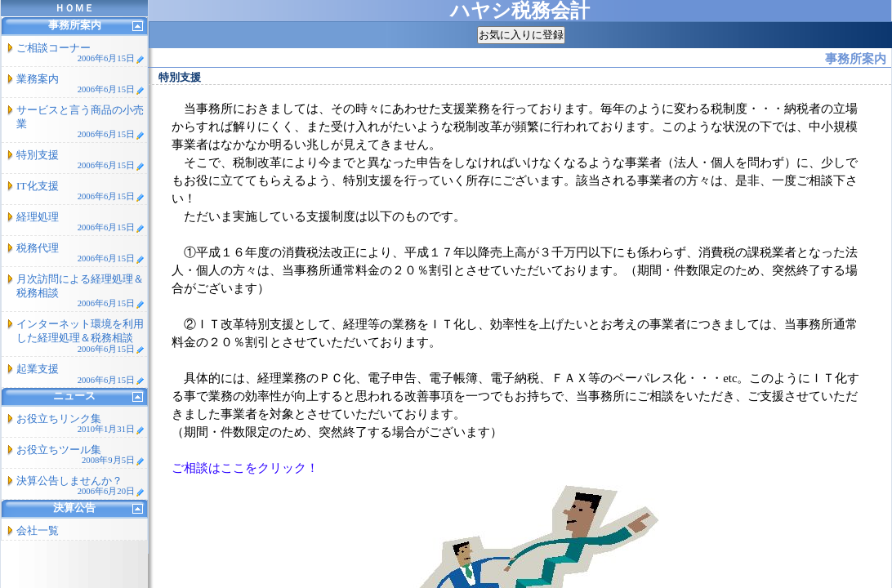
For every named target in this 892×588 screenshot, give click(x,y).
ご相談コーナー (80, 53)
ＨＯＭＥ (74, 8)
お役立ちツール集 (80, 454)
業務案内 (80, 84)
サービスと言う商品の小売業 (80, 122)
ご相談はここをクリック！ (245, 468)
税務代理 (80, 253)
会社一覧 (38, 530)
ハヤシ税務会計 (520, 11)
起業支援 (80, 374)
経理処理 (80, 222)
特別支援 (80, 160)
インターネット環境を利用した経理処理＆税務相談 (80, 336)
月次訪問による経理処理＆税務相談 (80, 291)
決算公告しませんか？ (80, 486)
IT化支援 (80, 191)
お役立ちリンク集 (80, 423)
